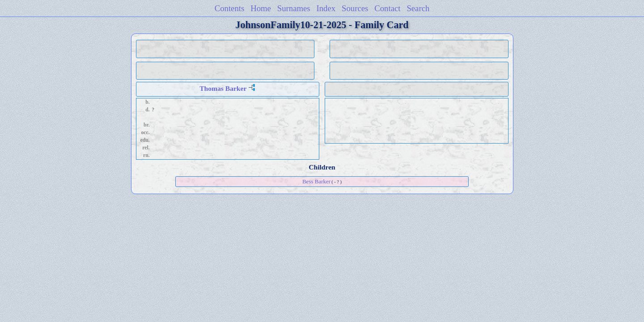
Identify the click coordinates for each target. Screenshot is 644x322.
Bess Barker (316, 181)
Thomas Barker (223, 88)
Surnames (294, 8)
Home (261, 8)
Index (326, 8)
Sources (355, 8)
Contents (230, 8)
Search (418, 8)
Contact (387, 8)
